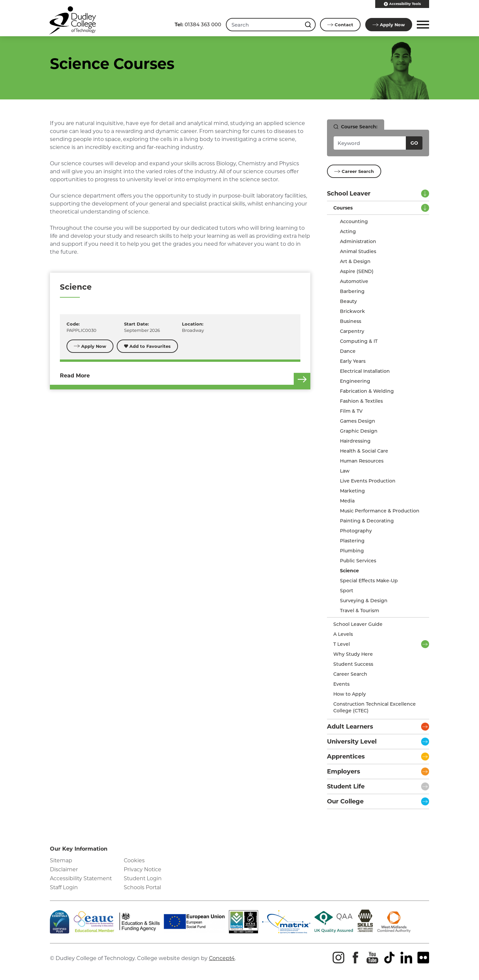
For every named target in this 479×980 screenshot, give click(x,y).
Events (341, 684)
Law (345, 471)
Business (351, 321)
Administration (358, 241)
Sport (347, 591)
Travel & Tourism (360, 611)
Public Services (358, 561)
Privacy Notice (143, 869)
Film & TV (351, 411)
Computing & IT (359, 341)
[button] (422, 25)
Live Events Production (368, 481)
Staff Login (64, 888)
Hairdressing (355, 441)
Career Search (354, 171)
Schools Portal (143, 888)
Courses (343, 208)
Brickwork (352, 311)
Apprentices (346, 757)
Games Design (358, 421)
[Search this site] (308, 25)
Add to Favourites (148, 346)
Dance (348, 351)
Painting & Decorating (367, 521)
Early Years (353, 361)
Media (347, 501)
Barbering (352, 291)
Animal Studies (358, 251)
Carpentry (352, 331)
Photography (356, 531)
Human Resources (362, 461)
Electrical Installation (365, 371)
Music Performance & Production (380, 511)
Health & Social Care (364, 451)
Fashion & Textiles (361, 401)
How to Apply (350, 694)
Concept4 (222, 958)
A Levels (343, 634)
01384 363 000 (197, 24)
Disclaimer (64, 869)
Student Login (143, 878)
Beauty (348, 301)
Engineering (355, 381)
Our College (345, 801)
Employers (344, 771)
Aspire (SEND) (357, 271)
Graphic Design (359, 431)
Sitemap (61, 860)
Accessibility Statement (81, 878)
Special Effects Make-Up (369, 581)
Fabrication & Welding (367, 391)
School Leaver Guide (358, 624)
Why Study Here (353, 654)
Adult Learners (350, 727)
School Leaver (349, 194)
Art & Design (355, 261)
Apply (389, 25)
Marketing (352, 491)
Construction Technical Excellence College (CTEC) (375, 707)
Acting (348, 231)
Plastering (352, 541)
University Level (352, 742)
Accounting (354, 221)
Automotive (354, 281)
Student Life (346, 786)
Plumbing (352, 551)
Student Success (353, 664)
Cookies (134, 860)
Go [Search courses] (414, 143)
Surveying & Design (364, 601)
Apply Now (90, 346)
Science (76, 287)
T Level (342, 644)
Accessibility (402, 4)
